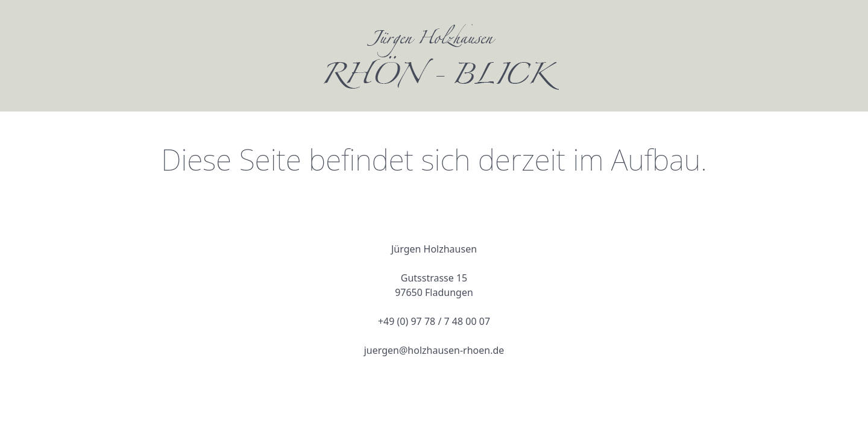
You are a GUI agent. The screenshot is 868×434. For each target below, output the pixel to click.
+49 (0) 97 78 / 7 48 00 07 (434, 321)
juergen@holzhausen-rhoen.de (434, 350)
